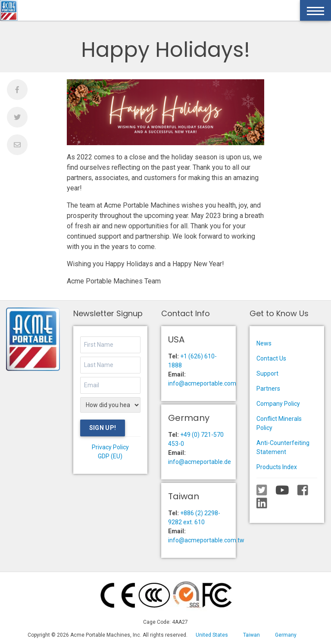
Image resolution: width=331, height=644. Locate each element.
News (264, 343)
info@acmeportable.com (202, 383)
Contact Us (271, 358)
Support (267, 373)
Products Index (277, 467)
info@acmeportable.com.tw (206, 540)
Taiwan (251, 635)
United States (212, 635)
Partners (268, 389)
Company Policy (278, 404)
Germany (286, 635)
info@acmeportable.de (200, 462)
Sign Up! (103, 428)
